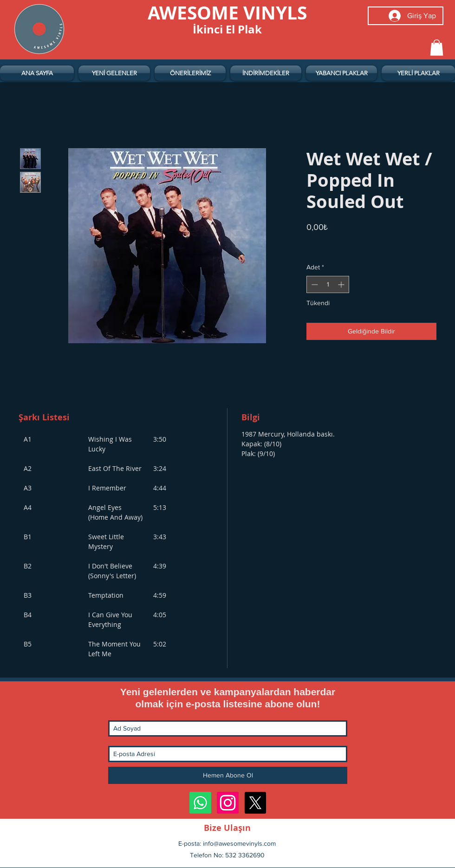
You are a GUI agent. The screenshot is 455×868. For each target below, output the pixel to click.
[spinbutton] (328, 284)
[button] (437, 48)
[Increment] (342, 284)
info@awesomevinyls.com (239, 843)
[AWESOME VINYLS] (227, 13)
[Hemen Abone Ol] (228, 775)
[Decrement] (314, 284)
